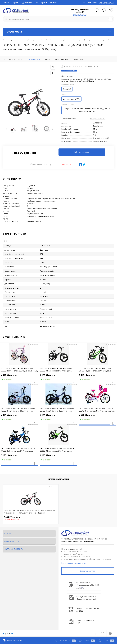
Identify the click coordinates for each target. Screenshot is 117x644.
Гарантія (16, 3)
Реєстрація (93, 2)
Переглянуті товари (59, 479)
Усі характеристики (98, 119)
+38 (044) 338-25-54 (80, 9)
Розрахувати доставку (41, 164)
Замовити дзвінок (80, 15)
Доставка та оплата (30, 3)
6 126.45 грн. (59, 376)
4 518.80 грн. (20, 416)
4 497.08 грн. (20, 376)
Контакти (54, 3)
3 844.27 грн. (12, 517)
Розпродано (65, 164)
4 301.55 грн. (98, 416)
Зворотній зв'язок (88, 571)
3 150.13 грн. (20, 456)
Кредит (44, 3)
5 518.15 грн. (98, 376)
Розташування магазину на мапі (74, 563)
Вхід (85, 2)
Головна (6, 3)
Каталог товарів (58, 32)
